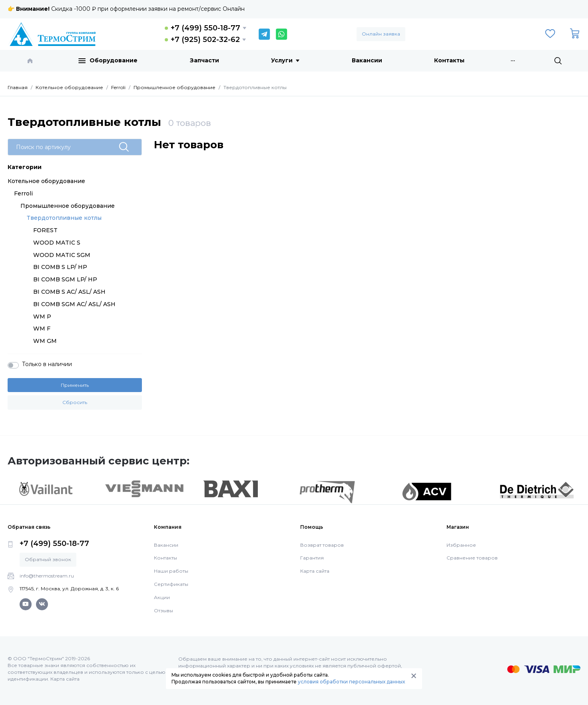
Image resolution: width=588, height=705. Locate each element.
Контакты (449, 60)
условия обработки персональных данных (351, 682)
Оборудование (108, 61)
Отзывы (163, 610)
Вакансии (367, 60)
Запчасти (204, 60)
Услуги (285, 60)
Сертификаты (171, 584)
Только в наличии (47, 364)
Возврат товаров (322, 545)
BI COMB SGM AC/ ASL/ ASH (74, 304)
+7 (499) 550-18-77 (205, 28)
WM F (42, 329)
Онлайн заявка (381, 34)
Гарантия (312, 558)
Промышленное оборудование (68, 206)
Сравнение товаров (472, 558)
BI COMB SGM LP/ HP (65, 279)
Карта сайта (315, 571)
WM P (42, 317)
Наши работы (171, 571)
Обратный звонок (48, 559)
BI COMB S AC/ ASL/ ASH (69, 292)
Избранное (461, 545)
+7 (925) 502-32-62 (205, 40)
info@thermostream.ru (47, 576)
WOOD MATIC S (57, 243)
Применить (75, 385)
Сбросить (75, 402)
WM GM (45, 341)
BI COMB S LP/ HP (60, 267)
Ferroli (23, 193)
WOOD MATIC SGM (62, 255)
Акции (162, 597)
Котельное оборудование (46, 181)
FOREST (45, 230)
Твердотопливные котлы (64, 218)
